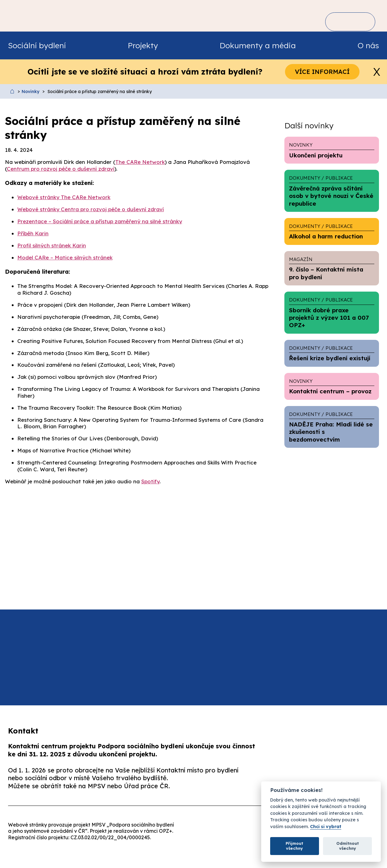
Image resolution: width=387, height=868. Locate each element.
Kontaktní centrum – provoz (332, 386)
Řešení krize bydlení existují (332, 353)
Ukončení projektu (332, 150)
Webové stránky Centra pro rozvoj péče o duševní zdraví (91, 209)
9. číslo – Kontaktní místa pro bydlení (332, 268)
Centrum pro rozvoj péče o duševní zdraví (61, 169)
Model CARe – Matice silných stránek (65, 257)
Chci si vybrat (326, 827)
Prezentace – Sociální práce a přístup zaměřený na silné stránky (100, 221)
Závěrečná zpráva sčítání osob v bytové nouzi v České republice (332, 191)
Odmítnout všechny (348, 846)
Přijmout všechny (294, 846)
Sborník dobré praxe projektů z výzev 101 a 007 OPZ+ (332, 312)
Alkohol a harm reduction (332, 231)
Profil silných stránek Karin (52, 245)
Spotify (150, 481)
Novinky (30, 92)
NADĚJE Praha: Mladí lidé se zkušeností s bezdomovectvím (332, 427)
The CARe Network (140, 162)
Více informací (322, 72)
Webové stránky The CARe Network (64, 197)
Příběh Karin (33, 233)
